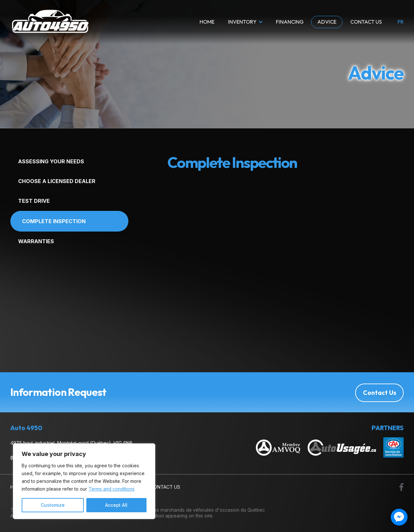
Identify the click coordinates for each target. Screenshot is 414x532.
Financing (290, 22)
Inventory (242, 22)
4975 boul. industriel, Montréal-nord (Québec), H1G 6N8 (71, 443)
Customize (53, 505)
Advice (327, 22)
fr (401, 22)
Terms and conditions (112, 489)
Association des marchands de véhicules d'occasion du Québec (195, 510)
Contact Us (366, 22)
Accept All (116, 505)
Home (207, 22)
